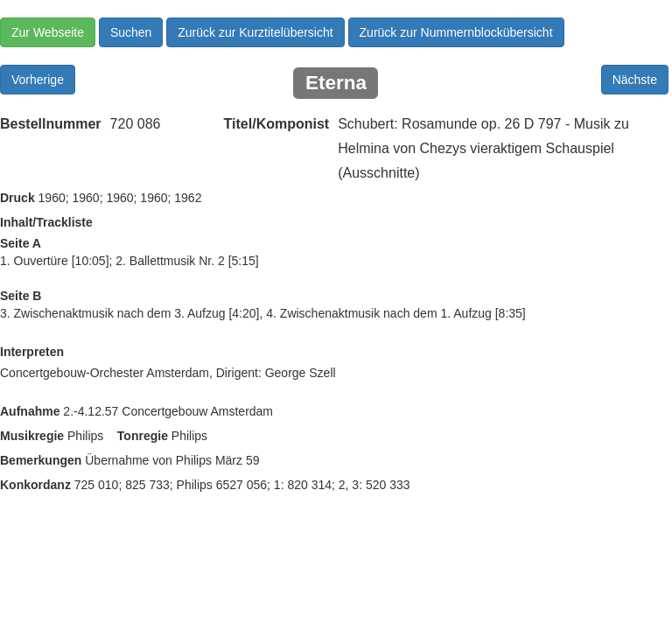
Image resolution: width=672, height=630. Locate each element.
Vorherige (38, 80)
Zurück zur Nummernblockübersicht (456, 32)
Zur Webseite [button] (48, 32)
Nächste (635, 80)
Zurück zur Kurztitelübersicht (255, 32)
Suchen (131, 32)
